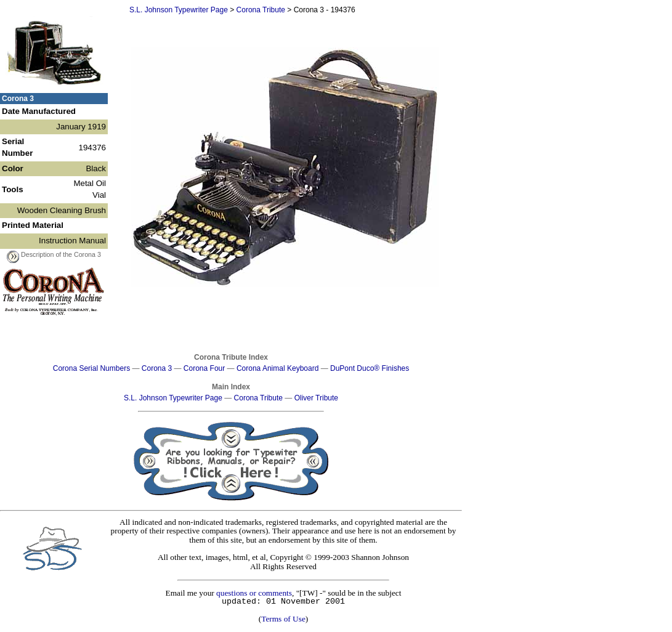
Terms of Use (283, 619)
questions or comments (254, 593)
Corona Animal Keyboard (277, 368)
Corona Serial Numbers (91, 368)
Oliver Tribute (316, 398)
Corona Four (204, 368)
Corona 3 (157, 368)
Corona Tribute (261, 10)
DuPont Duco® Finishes (370, 368)
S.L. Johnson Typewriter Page (179, 10)
